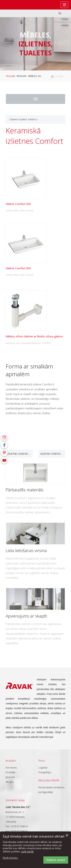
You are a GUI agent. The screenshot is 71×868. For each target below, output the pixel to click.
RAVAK (14, 5)
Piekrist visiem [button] (56, 860)
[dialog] (35, 850)
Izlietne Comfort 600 (19, 454)
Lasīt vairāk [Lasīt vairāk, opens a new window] (27, 852)
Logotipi (43, 768)
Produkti (22, 76)
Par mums (11, 768)
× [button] (67, 836)
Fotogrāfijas (45, 772)
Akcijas (9, 782)
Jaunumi (10, 777)
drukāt (59, 77)
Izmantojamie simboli (24, 119)
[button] (13, 858)
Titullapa (10, 76)
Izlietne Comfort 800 (52, 454)
